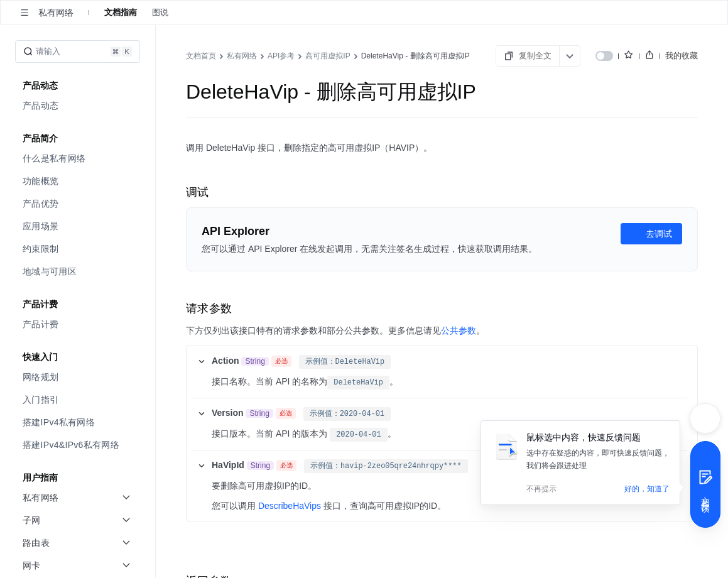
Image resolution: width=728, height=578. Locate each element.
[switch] (604, 56)
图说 (160, 12)
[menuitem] (79, 106)
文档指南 (121, 12)
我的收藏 (682, 56)
